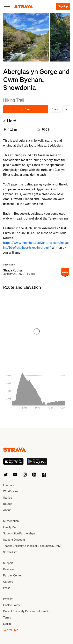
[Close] (7, 6)
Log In (7, 624)
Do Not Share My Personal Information (27, 611)
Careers (8, 582)
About (7, 510)
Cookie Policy (12, 605)
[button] (26, 37)
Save (26, 109)
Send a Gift (10, 552)
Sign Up (63, 6)
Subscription (11, 521)
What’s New (11, 491)
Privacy (8, 599)
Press (7, 588)
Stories (7, 498)
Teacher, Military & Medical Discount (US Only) (32, 546)
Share (55, 109)
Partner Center (12, 575)
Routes (8, 504)
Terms (7, 618)
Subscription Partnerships (19, 533)
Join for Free (11, 630)
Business (9, 569)
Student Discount (14, 540)
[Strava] (24, 6)
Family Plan (10, 527)
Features (9, 485)
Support (8, 563)
